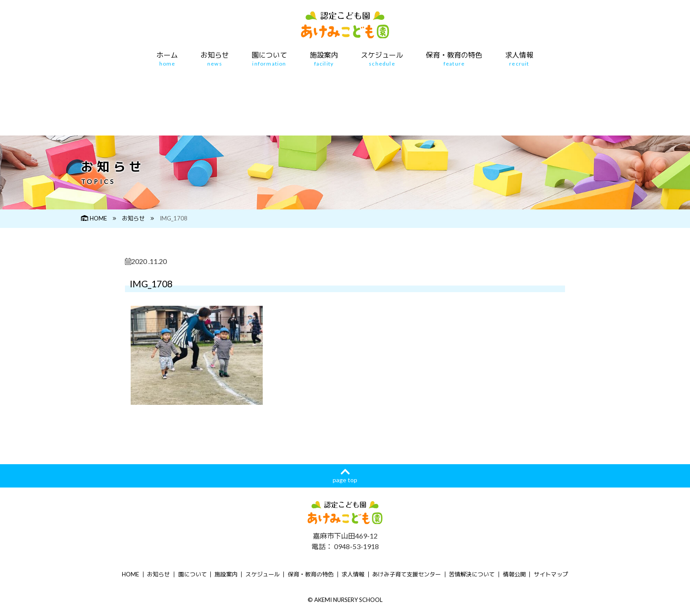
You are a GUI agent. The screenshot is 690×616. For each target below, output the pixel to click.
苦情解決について (472, 574)
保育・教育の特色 (454, 59)
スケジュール (382, 59)
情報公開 (514, 574)
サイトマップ (551, 574)
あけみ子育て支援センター (407, 574)
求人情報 (519, 59)
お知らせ (215, 59)
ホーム (167, 59)
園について (269, 59)
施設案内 (324, 59)
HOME (94, 218)
